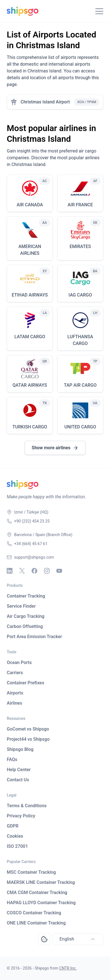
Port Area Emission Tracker (34, 637)
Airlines (15, 703)
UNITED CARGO (80, 427)
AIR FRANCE (80, 205)
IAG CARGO (80, 295)
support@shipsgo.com (34, 557)
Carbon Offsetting (25, 626)
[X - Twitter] (22, 571)
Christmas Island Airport (45, 102)
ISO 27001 (17, 846)
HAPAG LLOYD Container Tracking (41, 903)
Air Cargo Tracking (26, 616)
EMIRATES (80, 246)
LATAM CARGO (30, 337)
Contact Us (18, 780)
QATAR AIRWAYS (30, 385)
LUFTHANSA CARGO (80, 340)
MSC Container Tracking (31, 872)
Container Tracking (26, 596)
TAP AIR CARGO (80, 385)
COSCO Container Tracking (34, 913)
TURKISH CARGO (30, 427)
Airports (15, 693)
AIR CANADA (30, 205)
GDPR (13, 826)
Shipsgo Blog (20, 749)
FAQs (12, 759)
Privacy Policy (21, 816)
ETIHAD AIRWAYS (30, 295)
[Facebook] (34, 571)
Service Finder (21, 606)
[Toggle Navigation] (99, 11)
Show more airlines (55, 448)
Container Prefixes (26, 683)
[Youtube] (59, 571)
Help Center (19, 770)
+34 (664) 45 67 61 (31, 544)
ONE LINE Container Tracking (36, 923)
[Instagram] (47, 571)
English (78, 939)
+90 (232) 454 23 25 (32, 521)
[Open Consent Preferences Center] (44, 939)
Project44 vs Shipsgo (28, 739)
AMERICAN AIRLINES (30, 250)
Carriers (15, 673)
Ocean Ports (19, 662)
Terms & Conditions (27, 806)
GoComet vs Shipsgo (28, 729)
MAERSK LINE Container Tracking (41, 882)
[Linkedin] (10, 571)
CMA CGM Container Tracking (37, 892)
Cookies (15, 836)
